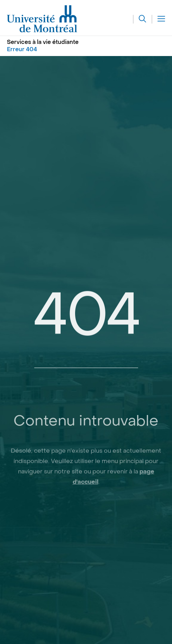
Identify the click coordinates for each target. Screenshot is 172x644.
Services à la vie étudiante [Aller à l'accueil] (43, 42)
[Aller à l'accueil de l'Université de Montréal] (42, 19)
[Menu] (159, 19)
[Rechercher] (140, 19)
